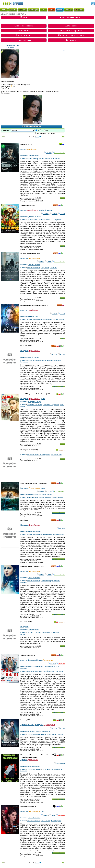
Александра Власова (34, 671)
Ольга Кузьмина (56, 220)
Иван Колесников (57, 498)
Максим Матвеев (45, 498)
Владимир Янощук (35, 402)
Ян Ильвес (53, 268)
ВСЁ (4, 10)
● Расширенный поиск (71, 17)
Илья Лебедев (47, 495)
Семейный (42, 210)
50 (47, 131)
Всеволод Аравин (34, 532)
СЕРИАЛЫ (23, 10)
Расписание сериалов (71, 30)
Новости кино (24, 35)
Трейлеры (71, 40)
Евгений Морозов (48, 671)
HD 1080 (48, 153)
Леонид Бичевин (32, 498)
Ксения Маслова (33, 455)
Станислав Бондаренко (51, 405)
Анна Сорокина (45, 455)
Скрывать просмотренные (46, 133)
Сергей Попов (34, 731)
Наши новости (24, 40)
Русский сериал (32, 149)
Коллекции (71, 26)
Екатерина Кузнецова (35, 405)
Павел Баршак (56, 821)
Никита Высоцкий (35, 495)
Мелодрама (24, 258)
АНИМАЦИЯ (33, 10)
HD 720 (61, 214)
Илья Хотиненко (34, 766)
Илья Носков (45, 821)
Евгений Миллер (32, 159)
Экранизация (60, 763)
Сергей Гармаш (32, 220)
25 (42, 131)
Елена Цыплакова (34, 578)
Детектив (24, 310)
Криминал (31, 725)
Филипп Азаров (47, 320)
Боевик (23, 149)
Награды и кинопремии (71, 35)
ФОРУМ (60, 10)
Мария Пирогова (45, 159)
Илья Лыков (59, 671)
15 (38, 131)
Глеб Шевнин (56, 159)
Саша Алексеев (57, 734)
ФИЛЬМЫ (13, 10)
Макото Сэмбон (56, 455)
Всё (24, 126)
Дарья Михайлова (48, 360)
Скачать (62, 198)
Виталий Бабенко (34, 317)
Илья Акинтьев (47, 534)
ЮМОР (52, 10)
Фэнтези (50, 210)
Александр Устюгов (34, 734)
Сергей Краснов (33, 156)
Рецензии (24, 30)
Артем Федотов (47, 769)
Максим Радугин (58, 320)
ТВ (43, 10)
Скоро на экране (24, 26)
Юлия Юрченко (47, 633)
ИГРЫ (69, 10)
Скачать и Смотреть (58, 387)
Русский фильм (33, 210)
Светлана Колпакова (34, 360)
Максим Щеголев (58, 534)
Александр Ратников (34, 769)
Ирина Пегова (46, 734)
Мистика (39, 660)
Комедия (23, 210)
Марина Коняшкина (12, 45)
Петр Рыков (45, 268)
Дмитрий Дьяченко (35, 217)
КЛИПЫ (79, 10)
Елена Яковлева (44, 220)
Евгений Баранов (34, 265)
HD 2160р (45, 214)
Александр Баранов (36, 667)
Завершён (60, 664)
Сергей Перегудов (47, 581)
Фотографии (10, 47)
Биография (24, 488)
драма (43, 399)
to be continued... (59, 153)
